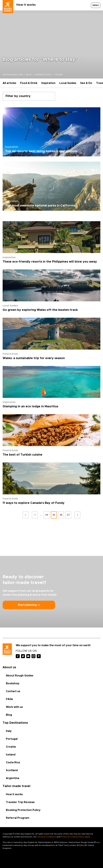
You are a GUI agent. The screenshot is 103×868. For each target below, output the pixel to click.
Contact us (13, 691)
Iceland (11, 755)
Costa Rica (13, 762)
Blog (9, 715)
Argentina (13, 778)
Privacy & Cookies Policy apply (75, 837)
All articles (9, 83)
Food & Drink (29, 83)
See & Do (86, 83)
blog (29, 75)
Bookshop (13, 683)
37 (68, 515)
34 (47, 515)
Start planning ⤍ (29, 605)
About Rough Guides (20, 676)
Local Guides (68, 83)
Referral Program (18, 818)
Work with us (14, 707)
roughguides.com (13, 75)
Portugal (12, 739)
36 (61, 515)
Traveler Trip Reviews (20, 802)
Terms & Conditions (47, 837)
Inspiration (48, 83)
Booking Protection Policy (23, 810)
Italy (9, 731)
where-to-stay (43, 75)
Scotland (12, 770)
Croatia (11, 747)
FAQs (9, 699)
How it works (26, 5)
